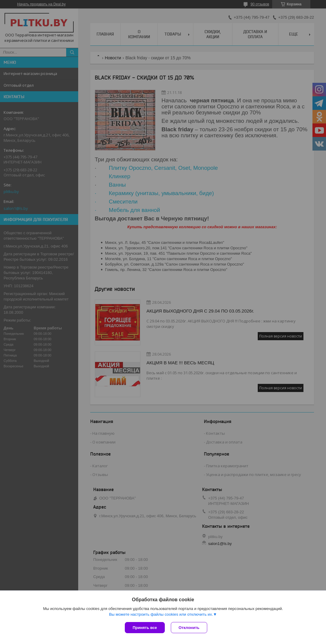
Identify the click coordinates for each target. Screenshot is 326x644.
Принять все (145, 628)
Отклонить (189, 628)
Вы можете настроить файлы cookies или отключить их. (161, 614)
